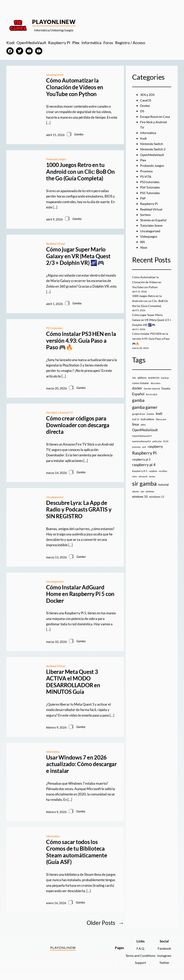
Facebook (164, 947)
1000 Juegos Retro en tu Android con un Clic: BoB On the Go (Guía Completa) (80, 171)
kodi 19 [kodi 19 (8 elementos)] (136, 423)
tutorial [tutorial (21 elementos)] (163, 488)
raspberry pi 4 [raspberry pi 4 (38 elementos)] (144, 468)
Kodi (144, 144)
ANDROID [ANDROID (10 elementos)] (154, 381)
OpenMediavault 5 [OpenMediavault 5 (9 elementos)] (142, 439)
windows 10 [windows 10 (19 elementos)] (140, 500)
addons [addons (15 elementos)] (142, 381)
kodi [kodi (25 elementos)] (159, 417)
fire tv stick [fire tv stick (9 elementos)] (152, 398)
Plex (143, 165)
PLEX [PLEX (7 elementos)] (166, 445)
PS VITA (146, 182)
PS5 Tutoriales (151, 198)
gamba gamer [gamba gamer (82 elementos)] (145, 411)
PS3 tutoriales (55, 327)
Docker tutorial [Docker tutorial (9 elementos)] (152, 392)
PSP (143, 204)
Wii (143, 247)
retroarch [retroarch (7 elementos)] (143, 480)
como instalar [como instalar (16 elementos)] (141, 386)
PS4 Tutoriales (151, 193)
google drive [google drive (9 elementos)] (138, 417)
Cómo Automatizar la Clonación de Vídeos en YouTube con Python (75, 87)
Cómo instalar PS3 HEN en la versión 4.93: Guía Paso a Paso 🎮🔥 (81, 340)
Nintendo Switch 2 (153, 155)
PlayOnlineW (54, 22)
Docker (145, 106)
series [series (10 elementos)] (152, 480)
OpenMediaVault (153, 160)
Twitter (164, 961)
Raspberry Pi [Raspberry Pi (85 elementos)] (144, 456)
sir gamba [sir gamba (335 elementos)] (144, 487)
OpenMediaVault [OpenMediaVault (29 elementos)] (145, 433)
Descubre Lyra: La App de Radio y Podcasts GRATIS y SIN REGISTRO (79, 508)
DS (142, 111)
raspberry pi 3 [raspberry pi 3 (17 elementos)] (141, 463)
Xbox (144, 253)
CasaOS (146, 100)
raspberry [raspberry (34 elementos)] (155, 450)
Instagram (164, 954)
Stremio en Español (154, 225)
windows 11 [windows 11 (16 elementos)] (157, 500)
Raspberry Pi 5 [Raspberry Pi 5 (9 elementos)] (140, 474)
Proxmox (147, 176)
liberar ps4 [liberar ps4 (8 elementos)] (161, 423)
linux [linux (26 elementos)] (136, 428)
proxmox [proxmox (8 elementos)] (136, 450)
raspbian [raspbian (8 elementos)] (153, 474)
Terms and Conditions (139, 954)
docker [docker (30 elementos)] (137, 392)
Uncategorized (55, 74)
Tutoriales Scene (152, 231)
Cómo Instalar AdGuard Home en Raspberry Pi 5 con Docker (80, 593)
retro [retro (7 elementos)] (135, 480)
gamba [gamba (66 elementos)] (138, 404)
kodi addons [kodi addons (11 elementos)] (147, 423)
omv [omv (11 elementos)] (143, 428)
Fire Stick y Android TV (60, 412)
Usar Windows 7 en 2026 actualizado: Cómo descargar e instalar (81, 763)
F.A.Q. (139, 947)
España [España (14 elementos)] (166, 392)
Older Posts (105, 921)
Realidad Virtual (56, 243)
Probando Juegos (57, 159)
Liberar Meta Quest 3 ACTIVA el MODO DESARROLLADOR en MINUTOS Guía (73, 680)
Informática (53, 750)
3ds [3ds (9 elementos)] (134, 381)
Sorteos (146, 220)
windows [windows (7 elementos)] (150, 495)
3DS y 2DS (148, 95)
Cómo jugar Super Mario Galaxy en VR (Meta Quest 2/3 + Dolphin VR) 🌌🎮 (78, 256)
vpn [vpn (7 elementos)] (142, 495)
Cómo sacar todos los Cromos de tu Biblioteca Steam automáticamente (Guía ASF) (77, 850)
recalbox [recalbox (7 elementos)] (163, 474)
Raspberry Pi (150, 209)
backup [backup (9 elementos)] (165, 381)
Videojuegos (149, 242)
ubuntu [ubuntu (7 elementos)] (136, 495)
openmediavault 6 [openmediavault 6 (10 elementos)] (141, 445)
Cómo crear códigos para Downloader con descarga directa (78, 424)
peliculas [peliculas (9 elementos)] (157, 445)
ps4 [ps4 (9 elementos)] (144, 450)
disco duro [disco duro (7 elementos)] (156, 387)
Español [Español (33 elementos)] (138, 397)
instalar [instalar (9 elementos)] (150, 417)
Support (139, 961)
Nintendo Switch (152, 149)
